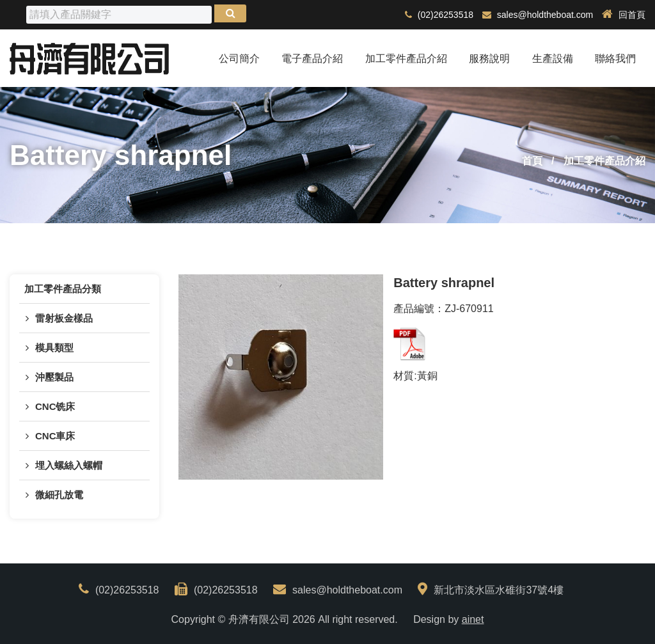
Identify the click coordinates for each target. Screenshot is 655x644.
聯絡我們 (615, 59)
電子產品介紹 (312, 59)
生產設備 (553, 59)
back (588, 344)
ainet (473, 619)
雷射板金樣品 (64, 318)
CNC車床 (55, 436)
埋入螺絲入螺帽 (69, 465)
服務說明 (489, 59)
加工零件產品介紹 (406, 59)
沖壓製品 (54, 377)
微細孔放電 (59, 495)
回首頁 (624, 15)
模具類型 (54, 348)
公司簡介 (239, 59)
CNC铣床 (55, 406)
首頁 (532, 161)
